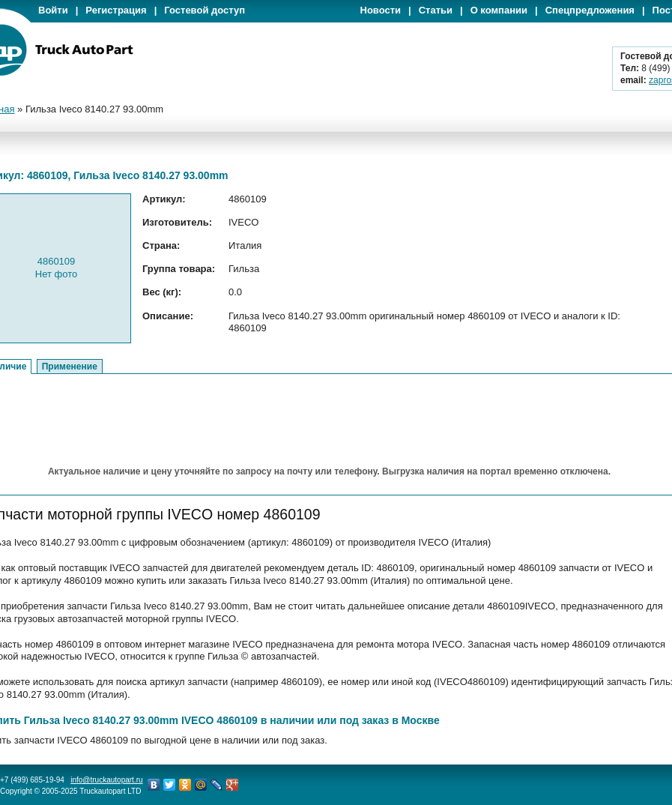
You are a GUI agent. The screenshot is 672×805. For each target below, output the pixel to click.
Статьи (436, 10)
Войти (53, 10)
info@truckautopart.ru (106, 780)
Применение (70, 367)
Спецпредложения (590, 10)
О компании (499, 10)
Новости (381, 10)
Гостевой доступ (205, 10)
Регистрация (116, 10)
